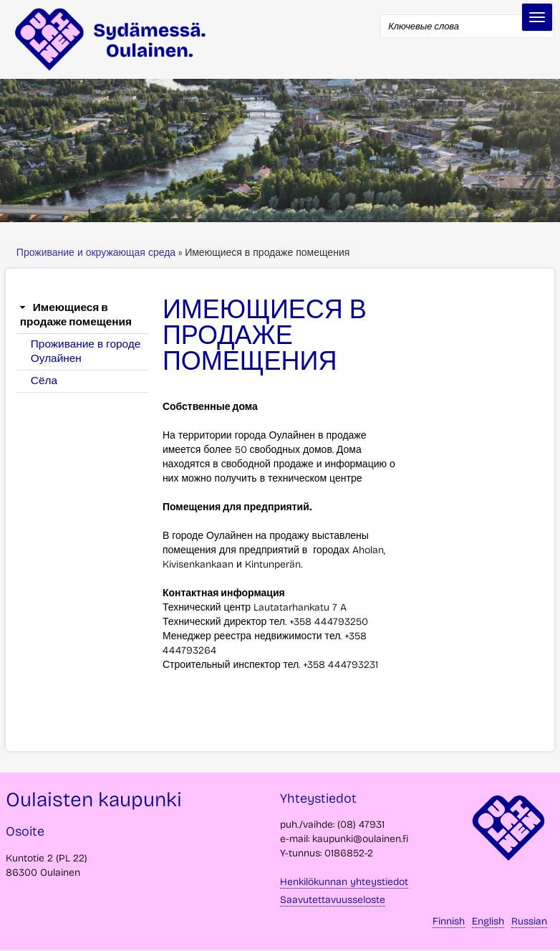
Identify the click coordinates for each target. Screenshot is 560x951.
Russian (529, 921)
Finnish (449, 921)
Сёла (44, 381)
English (488, 921)
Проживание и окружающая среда (97, 253)
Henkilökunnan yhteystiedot (344, 882)
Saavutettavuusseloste (333, 900)
